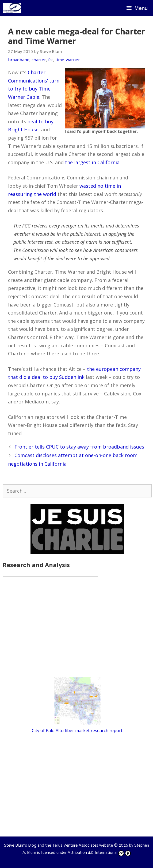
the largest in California (92, 162)
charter (39, 60)
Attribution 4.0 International (99, 853)
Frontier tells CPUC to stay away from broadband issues (79, 447)
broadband (19, 60)
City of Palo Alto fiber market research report (77, 730)
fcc (51, 60)
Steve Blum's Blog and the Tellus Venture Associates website (58, 845)
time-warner (68, 60)
